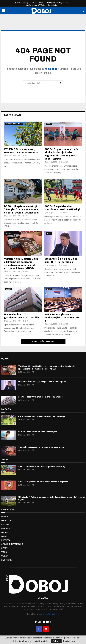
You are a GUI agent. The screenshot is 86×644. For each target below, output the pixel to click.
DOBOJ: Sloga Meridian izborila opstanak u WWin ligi (62, 208)
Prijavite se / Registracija (58, 3)
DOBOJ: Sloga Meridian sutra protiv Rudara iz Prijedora (43, 482)
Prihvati (56, 641)
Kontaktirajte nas (54, 5)
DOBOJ (49, 124)
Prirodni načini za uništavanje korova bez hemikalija (41, 416)
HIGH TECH (6, 521)
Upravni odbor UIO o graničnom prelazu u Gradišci (22, 316)
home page (51, 69)
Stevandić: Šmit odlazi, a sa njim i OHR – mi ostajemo (61, 260)
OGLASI (5, 536)
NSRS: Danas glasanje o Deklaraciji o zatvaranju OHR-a (62, 318)
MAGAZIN (6, 529)
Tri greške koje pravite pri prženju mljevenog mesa (41, 447)
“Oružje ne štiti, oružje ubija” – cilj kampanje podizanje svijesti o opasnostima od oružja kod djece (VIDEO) (22, 264)
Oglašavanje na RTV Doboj (35, 5)
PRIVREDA (6, 540)
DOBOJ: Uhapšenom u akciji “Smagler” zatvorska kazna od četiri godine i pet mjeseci (21, 210)
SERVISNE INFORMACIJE (14, 124)
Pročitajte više (69, 641)
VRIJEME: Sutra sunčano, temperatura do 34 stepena (21, 151)
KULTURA (5, 524)
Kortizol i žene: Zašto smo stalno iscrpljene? (38, 432)
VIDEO (4, 552)
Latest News (12, 115)
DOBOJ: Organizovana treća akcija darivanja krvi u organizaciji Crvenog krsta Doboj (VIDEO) (61, 154)
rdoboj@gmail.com (51, 614)
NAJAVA (5, 532)
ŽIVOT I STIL (7, 560)
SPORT (4, 548)
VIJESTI (9, 233)
